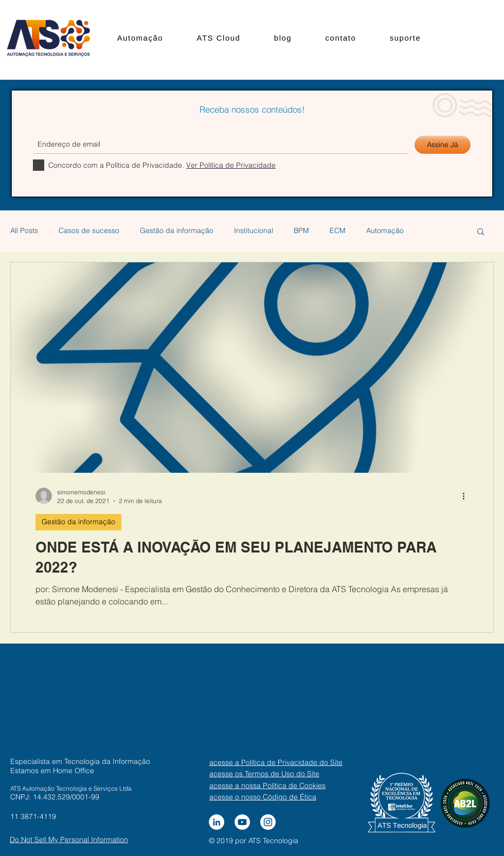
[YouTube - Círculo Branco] (242, 822)
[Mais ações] (467, 496)
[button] (481, 232)
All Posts (24, 230)
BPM (301, 230)
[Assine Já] (443, 145)
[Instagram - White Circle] (268, 822)
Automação (385, 230)
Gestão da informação (177, 230)
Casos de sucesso (89, 230)
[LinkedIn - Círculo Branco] (217, 822)
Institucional (254, 230)
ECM (338, 230)
